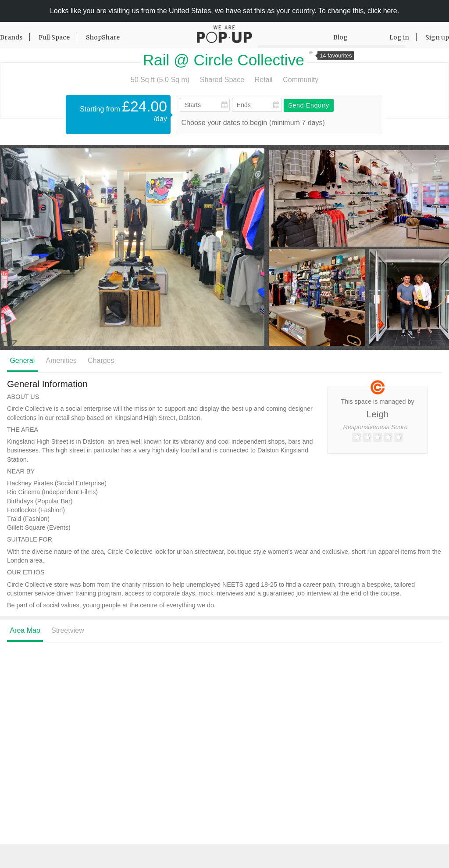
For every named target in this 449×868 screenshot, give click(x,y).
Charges (101, 360)
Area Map (25, 630)
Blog (340, 37)
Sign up (437, 37)
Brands (11, 37)
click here (382, 11)
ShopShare (103, 37)
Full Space (54, 37)
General (22, 360)
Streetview (68, 630)
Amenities (61, 360)
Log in (399, 37)
